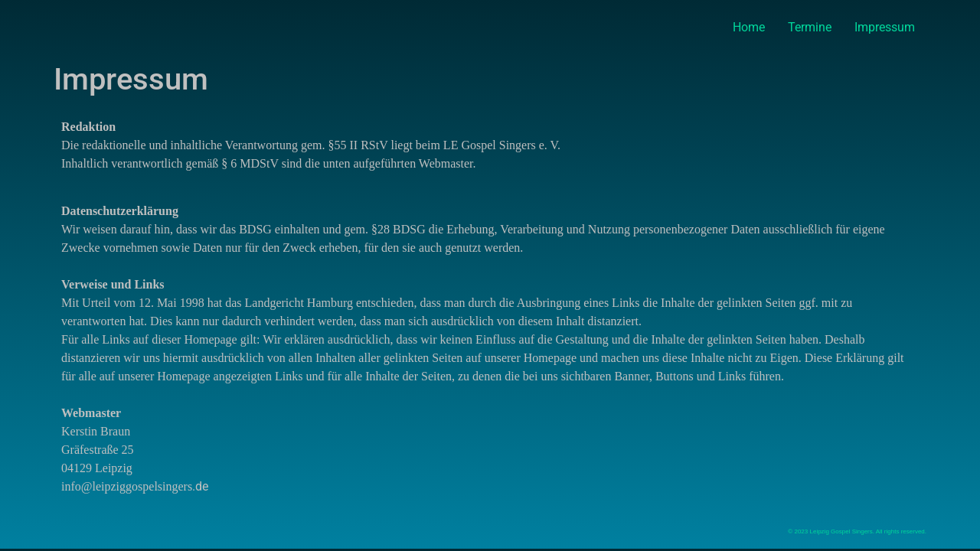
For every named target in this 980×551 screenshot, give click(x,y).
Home (749, 27)
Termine (810, 27)
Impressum (885, 27)
